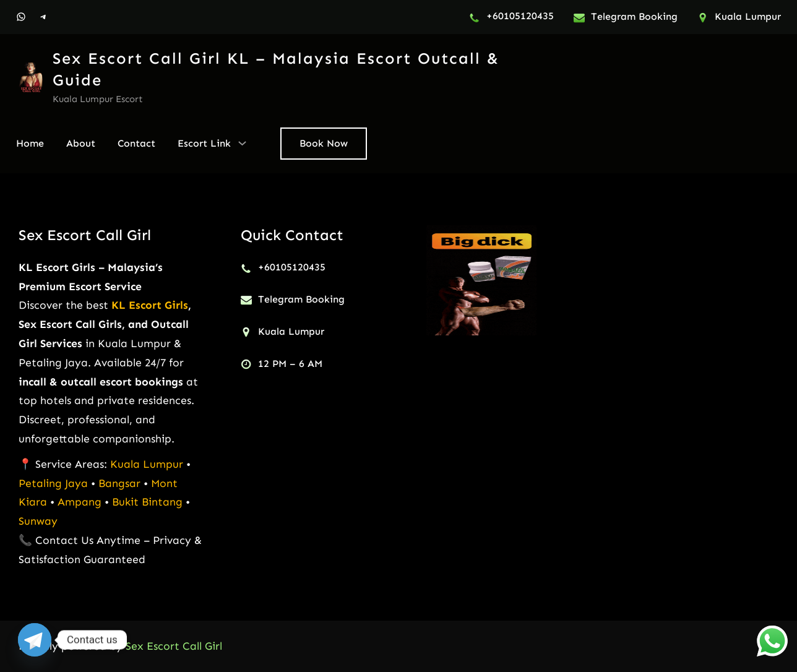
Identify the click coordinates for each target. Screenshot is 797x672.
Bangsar (121, 483)
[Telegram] (35, 640)
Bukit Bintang (147, 502)
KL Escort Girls (150, 305)
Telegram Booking (634, 16)
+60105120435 (520, 16)
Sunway (38, 521)
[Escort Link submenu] (242, 142)
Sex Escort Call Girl (85, 235)
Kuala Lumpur (147, 464)
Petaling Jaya (53, 483)
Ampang (81, 502)
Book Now (324, 143)
